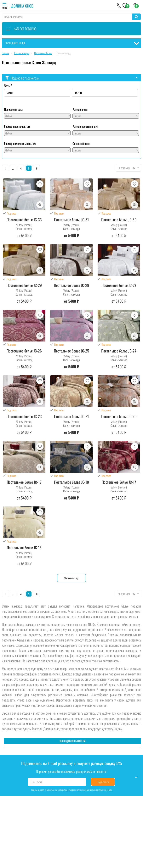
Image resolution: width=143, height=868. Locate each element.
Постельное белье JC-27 (119, 285)
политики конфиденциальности (87, 790)
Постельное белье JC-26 (24, 351)
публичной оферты (106, 790)
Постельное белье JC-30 (119, 220)
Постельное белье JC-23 (24, 416)
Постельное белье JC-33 (24, 220)
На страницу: (123, 168)
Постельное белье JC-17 (119, 482)
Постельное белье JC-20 (119, 416)
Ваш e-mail (37, 782)
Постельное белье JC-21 (71, 416)
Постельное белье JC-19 (24, 482)
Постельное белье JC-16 (24, 548)
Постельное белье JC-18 (71, 482)
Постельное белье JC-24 (119, 351)
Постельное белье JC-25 (71, 351)
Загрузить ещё (71, 578)
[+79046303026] (119, 5)
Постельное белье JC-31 (71, 220)
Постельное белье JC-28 (71, 285)
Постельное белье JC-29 (24, 285)
